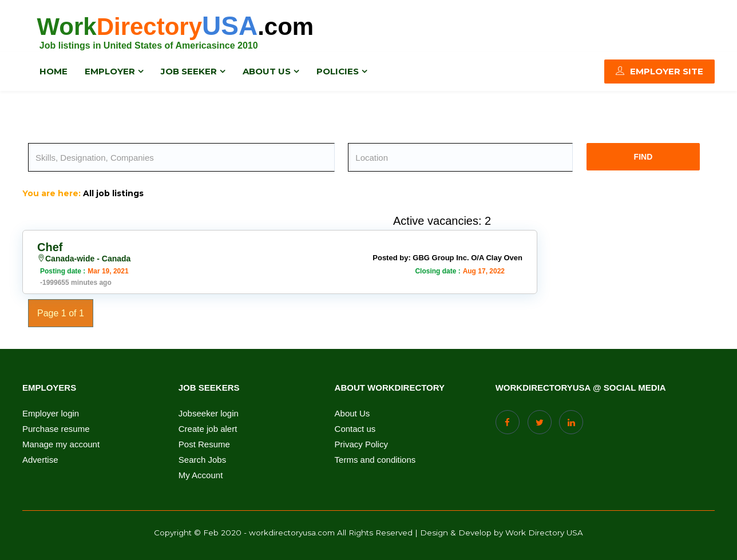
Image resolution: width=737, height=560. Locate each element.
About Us (352, 414)
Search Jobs (202, 460)
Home (54, 71)
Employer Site (659, 71)
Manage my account (61, 444)
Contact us (355, 429)
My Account (201, 475)
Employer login (51, 414)
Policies (338, 71)
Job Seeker (189, 71)
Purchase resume (56, 429)
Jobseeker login (209, 414)
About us (267, 71)
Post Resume (204, 444)
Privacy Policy (361, 444)
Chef (50, 247)
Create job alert (208, 429)
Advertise (40, 460)
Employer (110, 71)
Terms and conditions (375, 460)
